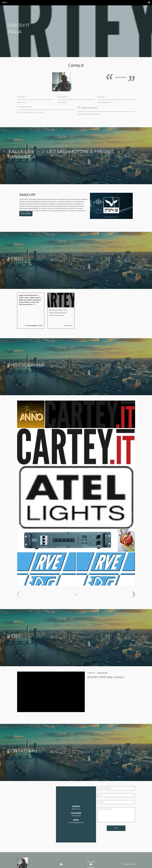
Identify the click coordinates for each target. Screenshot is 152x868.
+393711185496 (62, 102)
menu (5, 3)
